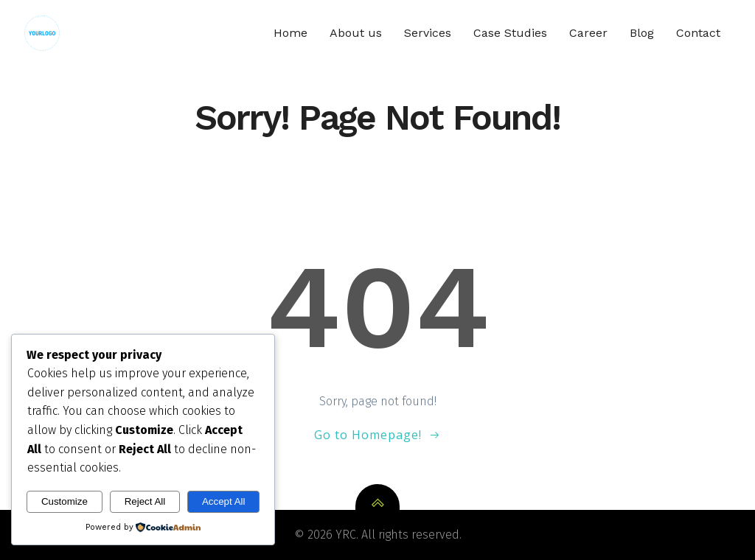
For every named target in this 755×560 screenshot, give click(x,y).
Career (588, 33)
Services (428, 33)
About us (356, 33)
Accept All (224, 501)
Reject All (145, 501)
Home (290, 33)
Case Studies (510, 33)
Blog (642, 33)
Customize (65, 501)
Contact (698, 33)
